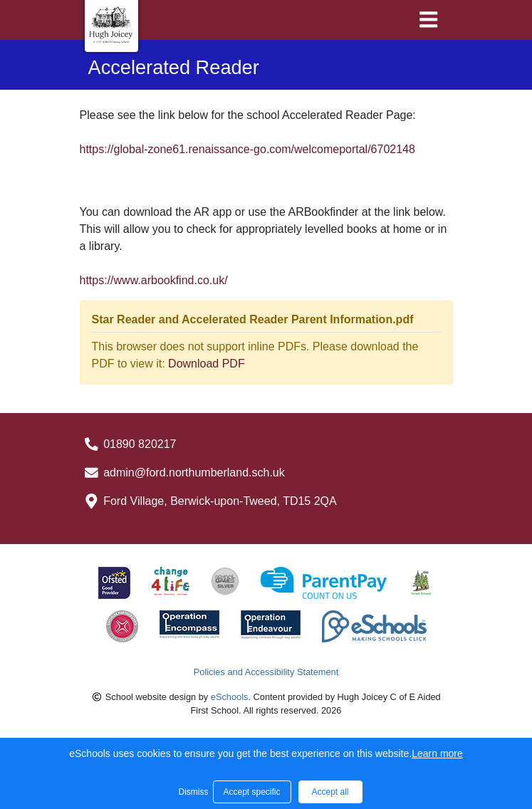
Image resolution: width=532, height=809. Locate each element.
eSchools (230, 697)
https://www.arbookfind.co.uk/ (154, 280)
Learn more (437, 753)
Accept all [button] (330, 792)
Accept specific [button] (251, 792)
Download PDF (207, 364)
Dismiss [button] (192, 792)
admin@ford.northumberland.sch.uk (194, 473)
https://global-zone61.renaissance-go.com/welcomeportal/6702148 (247, 149)
